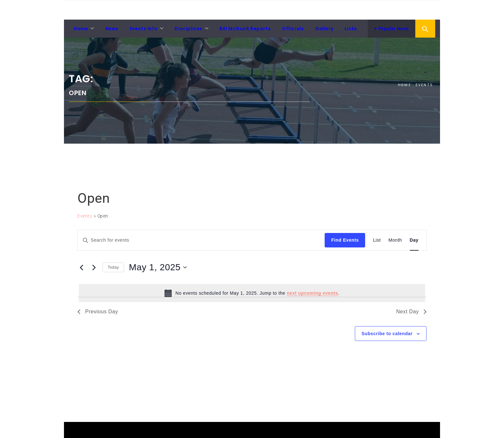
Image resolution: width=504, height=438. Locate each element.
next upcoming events (312, 293)
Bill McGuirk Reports (245, 29)
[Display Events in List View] (377, 240)
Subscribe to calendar (387, 334)
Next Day (411, 312)
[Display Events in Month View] (395, 240)
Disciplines (189, 29)
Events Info (144, 29)
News (112, 29)
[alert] (252, 293)
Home (81, 29)
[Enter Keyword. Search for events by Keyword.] (201, 240)
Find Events (345, 240)
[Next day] (94, 267)
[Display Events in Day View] (414, 240)
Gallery (324, 29)
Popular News (392, 29)
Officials (293, 29)
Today (113, 267)
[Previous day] (81, 267)
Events (85, 216)
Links (351, 29)
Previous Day (98, 312)
